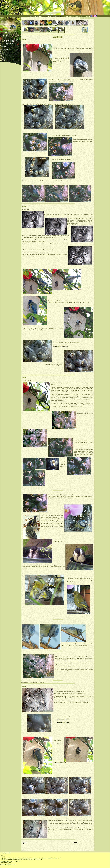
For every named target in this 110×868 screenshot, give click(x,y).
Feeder (5, 46)
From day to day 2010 (9, 25)
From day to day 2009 (11, 40)
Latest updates (49, 16)
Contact (36, 16)
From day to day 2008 (11, 42)
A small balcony (7, 29)
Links (41, 16)
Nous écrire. (17, 861)
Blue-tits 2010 (11, 32)
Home (31, 16)
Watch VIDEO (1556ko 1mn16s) (60, 346)
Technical (6, 50)
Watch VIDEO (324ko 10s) (63, 722)
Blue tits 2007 (11, 36)
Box (4, 48)
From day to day (7, 23)
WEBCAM (6, 51)
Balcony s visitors (11, 26)
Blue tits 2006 (11, 37)
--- (71, 16)
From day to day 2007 (11, 43)
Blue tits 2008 (11, 34)
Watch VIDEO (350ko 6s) (63, 719)
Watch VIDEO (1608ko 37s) (60, 763)
